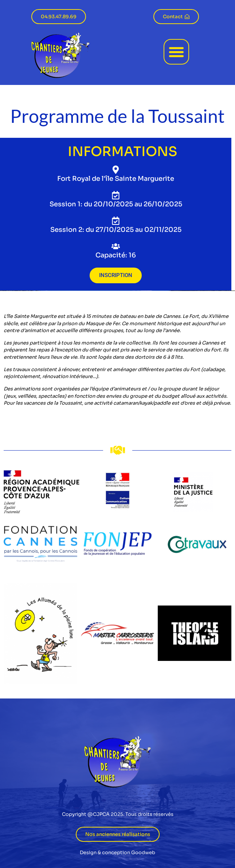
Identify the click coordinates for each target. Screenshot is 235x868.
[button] (176, 52)
